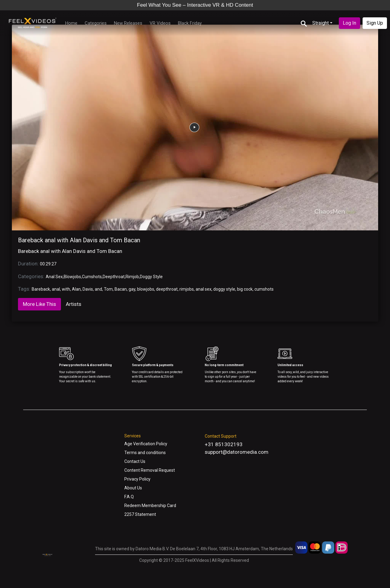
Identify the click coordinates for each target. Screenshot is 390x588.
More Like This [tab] (39, 304)
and (98, 289)
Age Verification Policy (146, 444)
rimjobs (187, 289)
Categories (96, 23)
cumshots (264, 289)
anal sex (204, 289)
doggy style (224, 289)
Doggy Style (151, 277)
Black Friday (190, 23)
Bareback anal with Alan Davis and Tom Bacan (79, 240)
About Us (133, 488)
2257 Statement (140, 514)
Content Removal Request (150, 470)
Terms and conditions (145, 453)
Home (71, 23)
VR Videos (160, 23)
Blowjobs (72, 277)
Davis (88, 289)
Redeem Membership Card (150, 506)
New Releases (128, 23)
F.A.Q (129, 497)
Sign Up (375, 23)
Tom (108, 289)
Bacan (121, 289)
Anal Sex (54, 277)
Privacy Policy (137, 479)
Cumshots (92, 277)
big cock (245, 289)
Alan (76, 289)
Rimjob (132, 277)
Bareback (41, 289)
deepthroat (167, 289)
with (66, 289)
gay (132, 289)
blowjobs (146, 289)
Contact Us (135, 461)
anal (56, 289)
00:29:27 (48, 264)
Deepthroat (114, 277)
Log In (349, 23)
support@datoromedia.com (237, 452)
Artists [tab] (74, 304)
